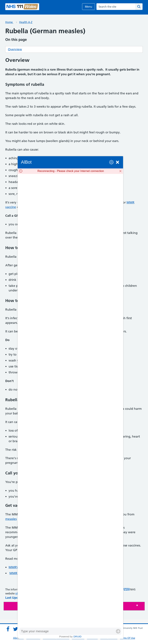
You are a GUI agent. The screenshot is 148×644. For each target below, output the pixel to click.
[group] (70, 401)
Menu (89, 7)
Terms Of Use (128, 638)
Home (9, 22)
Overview (15, 49)
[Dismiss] (120, 171)
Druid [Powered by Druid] (78, 636)
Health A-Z (26, 22)
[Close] (140, 605)
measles (11, 519)
